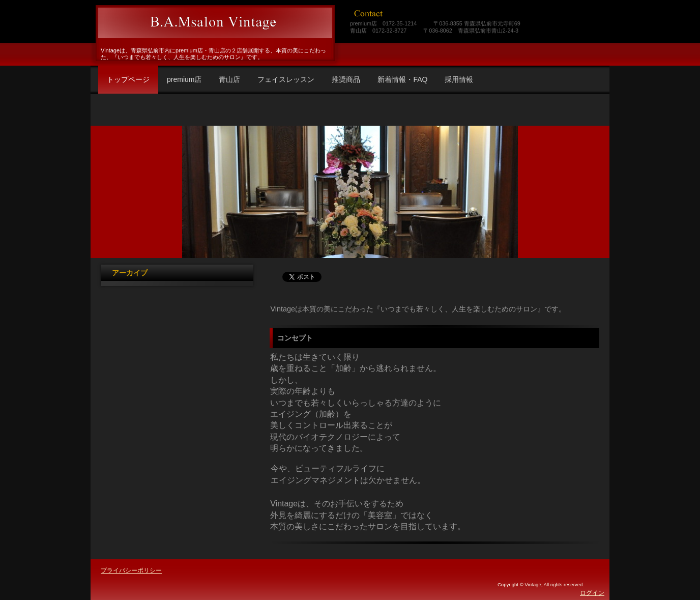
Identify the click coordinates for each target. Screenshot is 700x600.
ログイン (592, 593)
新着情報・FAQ (402, 79)
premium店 (184, 79)
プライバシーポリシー (131, 570)
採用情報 (459, 79)
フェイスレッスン (286, 79)
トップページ (128, 79)
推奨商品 (346, 79)
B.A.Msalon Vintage (214, 23)
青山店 (229, 79)
